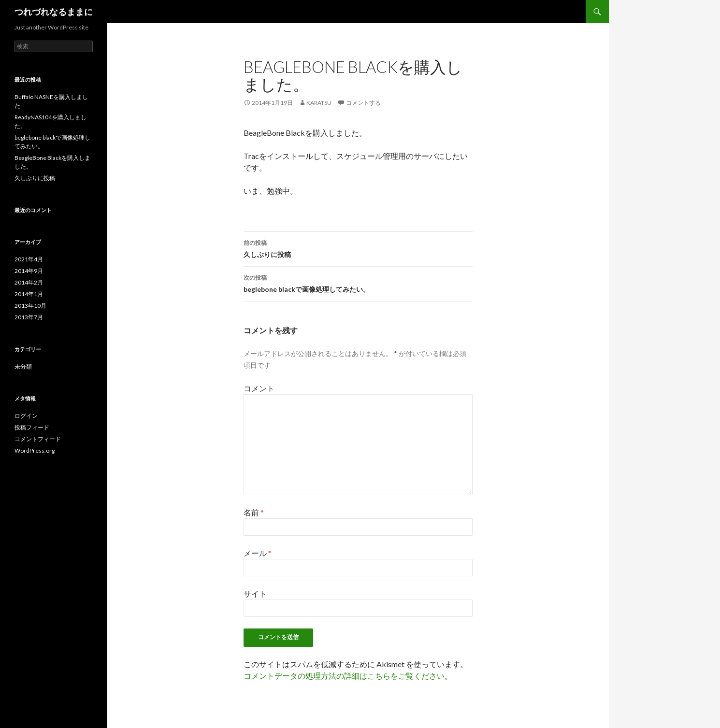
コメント (259, 388)
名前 (254, 512)
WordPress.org (35, 450)
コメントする (363, 103)
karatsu (319, 103)
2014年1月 (29, 294)
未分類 (23, 366)
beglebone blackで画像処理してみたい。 (358, 283)
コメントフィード (38, 439)
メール (258, 553)
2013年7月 (29, 317)
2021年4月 (29, 259)
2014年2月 (29, 282)
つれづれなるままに (54, 12)
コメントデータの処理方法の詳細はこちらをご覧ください (344, 676)
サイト (255, 593)
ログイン (26, 416)
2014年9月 (29, 271)
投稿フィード (32, 427)
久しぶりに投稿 (358, 248)
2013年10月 (30, 306)
